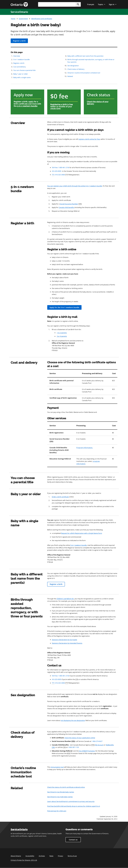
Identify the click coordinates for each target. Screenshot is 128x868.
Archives (42, 856)
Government (23, 19)
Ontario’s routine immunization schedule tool (84, 73)
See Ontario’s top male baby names (60, 797)
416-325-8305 (57, 171)
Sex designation (73, 66)
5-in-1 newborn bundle (21, 59)
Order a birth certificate (60, 497)
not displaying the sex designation (73, 720)
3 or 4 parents (62, 336)
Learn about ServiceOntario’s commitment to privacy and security (71, 801)
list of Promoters (87, 751)
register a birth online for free (89, 139)
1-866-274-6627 (97, 741)
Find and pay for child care (57, 811)
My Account (99, 745)
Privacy (60, 856)
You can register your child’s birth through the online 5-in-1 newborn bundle (75, 186)
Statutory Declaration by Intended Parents (67, 643)
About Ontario (16, 856)
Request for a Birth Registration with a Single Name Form (82, 533)
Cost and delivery (20, 67)
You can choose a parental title (24, 70)
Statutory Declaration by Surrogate (64, 640)
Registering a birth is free (62, 104)
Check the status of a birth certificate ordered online (66, 787)
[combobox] (59, 4)
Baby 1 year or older (21, 74)
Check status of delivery (76, 69)
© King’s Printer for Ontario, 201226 (24, 860)
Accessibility (30, 856)
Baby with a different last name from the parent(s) (85, 56)
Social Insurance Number (69, 204)
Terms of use (72, 856)
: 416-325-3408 (58, 175)
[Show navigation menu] (101, 4)
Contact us (73, 840)
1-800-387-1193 (73, 747)
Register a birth (19, 41)
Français (91, 4)
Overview (17, 56)
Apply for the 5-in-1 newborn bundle (64, 307)
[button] (78, 4)
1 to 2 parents (62, 333)
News (51, 856)
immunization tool (57, 767)
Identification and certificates (42, 19)
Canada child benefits (66, 207)
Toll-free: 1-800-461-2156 (60, 168)
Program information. (85, 448)
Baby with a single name (22, 77)
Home (13, 19)
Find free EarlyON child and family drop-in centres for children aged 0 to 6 (74, 806)
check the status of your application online (80, 738)
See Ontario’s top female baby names (61, 792)
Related (70, 76)
